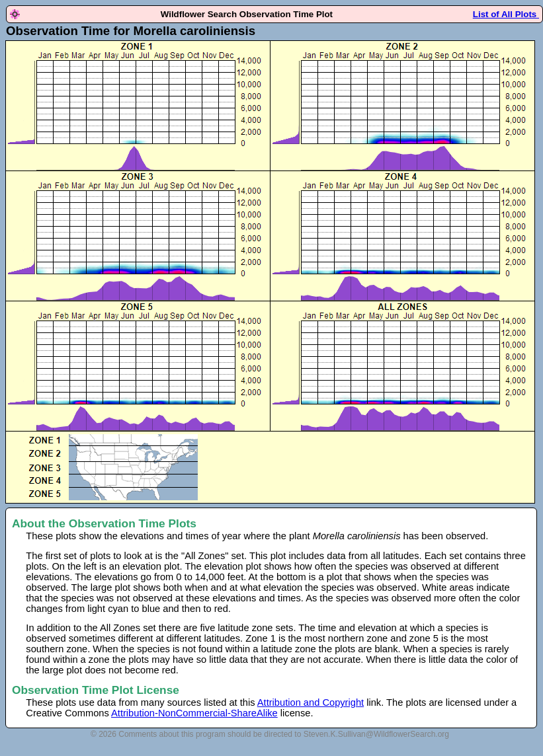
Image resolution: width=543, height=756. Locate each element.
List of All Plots (506, 14)
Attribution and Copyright (311, 702)
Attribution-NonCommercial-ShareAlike (194, 713)
